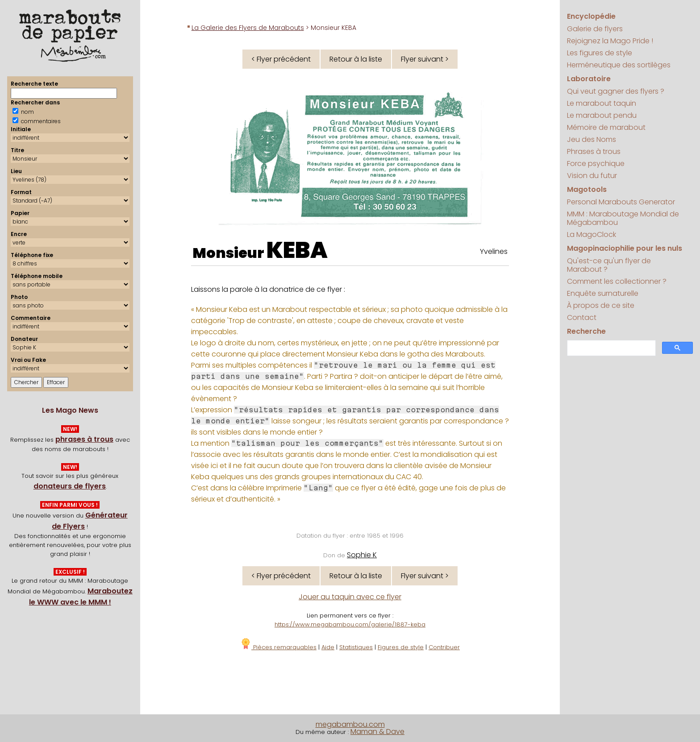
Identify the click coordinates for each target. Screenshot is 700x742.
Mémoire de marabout (606, 127)
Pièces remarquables (278, 647)
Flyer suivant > (425, 59)
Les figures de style (600, 53)
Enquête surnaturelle (603, 293)
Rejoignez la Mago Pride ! (610, 41)
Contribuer (444, 647)
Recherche (586, 331)
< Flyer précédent (281, 59)
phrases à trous (84, 439)
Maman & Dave (377, 732)
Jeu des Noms (592, 139)
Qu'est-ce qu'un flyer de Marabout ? (609, 265)
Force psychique (596, 164)
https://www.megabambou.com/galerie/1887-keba (350, 624)
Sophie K (362, 555)
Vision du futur (592, 176)
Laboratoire (589, 79)
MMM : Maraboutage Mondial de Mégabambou (623, 218)
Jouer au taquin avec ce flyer (350, 597)
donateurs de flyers (70, 486)
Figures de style (401, 647)
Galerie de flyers (595, 29)
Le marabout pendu (602, 115)
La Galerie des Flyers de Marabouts (248, 28)
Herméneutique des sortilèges (619, 65)
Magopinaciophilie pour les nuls (625, 248)
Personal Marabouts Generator (621, 202)
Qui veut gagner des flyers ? (616, 91)
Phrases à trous (594, 151)
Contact (582, 317)
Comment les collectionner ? (617, 281)
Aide (328, 647)
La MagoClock (592, 234)
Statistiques (356, 647)
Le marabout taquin (602, 103)
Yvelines (494, 251)
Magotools (587, 189)
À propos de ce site (601, 305)
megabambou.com (350, 724)
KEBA (297, 250)
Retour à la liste (356, 59)
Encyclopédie (591, 16)
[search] (610, 348)
